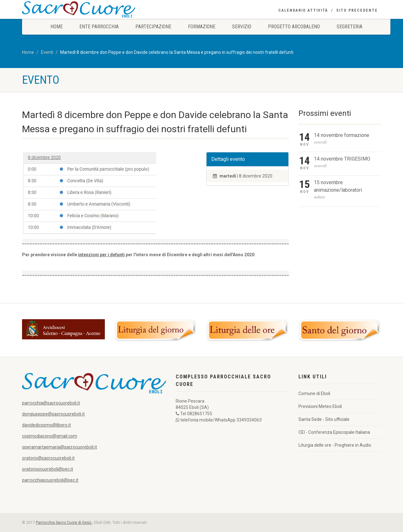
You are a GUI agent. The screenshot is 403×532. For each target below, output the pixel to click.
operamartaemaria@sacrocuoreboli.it (60, 447)
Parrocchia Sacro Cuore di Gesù (64, 523)
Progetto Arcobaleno (294, 27)
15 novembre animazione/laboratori (338, 186)
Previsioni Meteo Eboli (320, 406)
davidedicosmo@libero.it (46, 425)
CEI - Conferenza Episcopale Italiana (334, 432)
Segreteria (349, 27)
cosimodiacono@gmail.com (50, 436)
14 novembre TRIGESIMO (342, 159)
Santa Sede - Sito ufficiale (324, 419)
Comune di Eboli (314, 393)
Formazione (202, 27)
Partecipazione (153, 27)
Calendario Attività (303, 10)
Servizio (242, 27)
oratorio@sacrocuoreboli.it (48, 458)
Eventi (47, 52)
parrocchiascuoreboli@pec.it (50, 480)
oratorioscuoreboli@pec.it (48, 469)
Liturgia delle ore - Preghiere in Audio (335, 445)
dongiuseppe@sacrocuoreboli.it (53, 414)
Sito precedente (357, 10)
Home (57, 27)
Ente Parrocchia (99, 27)
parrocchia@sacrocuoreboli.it (51, 403)
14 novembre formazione (342, 135)
